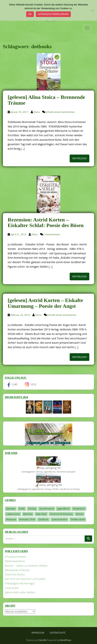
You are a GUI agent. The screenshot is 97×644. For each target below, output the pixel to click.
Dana (37, 112)
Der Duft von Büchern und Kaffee (25, 579)
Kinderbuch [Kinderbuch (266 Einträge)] (79, 509)
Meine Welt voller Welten (20, 592)
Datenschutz (58, 633)
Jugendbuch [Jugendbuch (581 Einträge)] (63, 509)
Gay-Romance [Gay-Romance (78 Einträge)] (47, 509)
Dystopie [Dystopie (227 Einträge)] (11, 509)
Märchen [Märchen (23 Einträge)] (28, 514)
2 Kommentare (51, 234)
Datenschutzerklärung (53, 14)
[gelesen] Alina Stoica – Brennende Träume (46, 100)
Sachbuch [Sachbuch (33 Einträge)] (43, 519)
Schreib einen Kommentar (60, 112)
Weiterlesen (79, 158)
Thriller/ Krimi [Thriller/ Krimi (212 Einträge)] (78, 519)
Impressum (38, 633)
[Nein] (92, 10)
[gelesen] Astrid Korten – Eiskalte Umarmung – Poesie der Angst (45, 303)
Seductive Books (15, 574)
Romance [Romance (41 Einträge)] (11, 519)
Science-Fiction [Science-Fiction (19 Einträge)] (59, 519)
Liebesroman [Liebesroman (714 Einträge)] (13, 514)
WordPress (65, 640)
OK (30, 14)
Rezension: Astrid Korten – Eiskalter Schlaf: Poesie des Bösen (46, 223)
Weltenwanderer (15, 561)
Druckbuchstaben (16, 557)
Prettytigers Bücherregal (20, 583)
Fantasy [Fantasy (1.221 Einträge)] (32, 509)
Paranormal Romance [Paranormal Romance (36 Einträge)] (61, 514)
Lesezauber (12, 588)
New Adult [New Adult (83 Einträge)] (41, 514)
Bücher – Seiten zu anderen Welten (26, 566)
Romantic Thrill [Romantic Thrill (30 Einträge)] (27, 519)
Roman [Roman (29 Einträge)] (80, 514)
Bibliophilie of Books (17, 570)
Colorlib (42, 640)
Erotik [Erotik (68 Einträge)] (22, 509)
